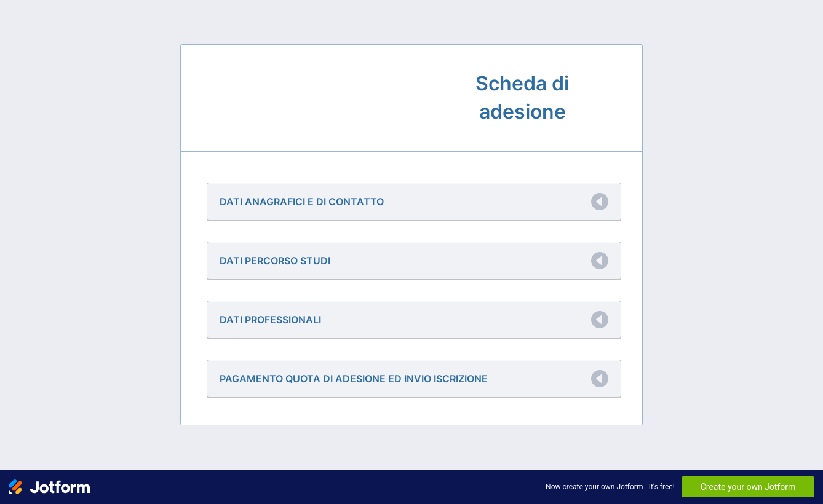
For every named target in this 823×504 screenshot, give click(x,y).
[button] (414, 202)
